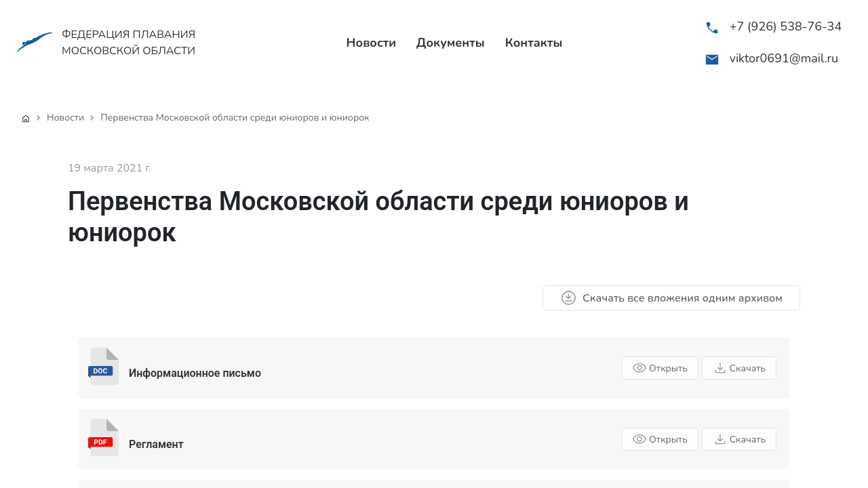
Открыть (660, 368)
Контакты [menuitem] (534, 43)
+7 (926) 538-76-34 (786, 26)
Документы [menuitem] (451, 43)
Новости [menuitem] (372, 43)
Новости (65, 118)
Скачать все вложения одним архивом (671, 298)
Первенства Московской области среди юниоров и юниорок (235, 118)
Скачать (739, 368)
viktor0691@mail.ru (784, 58)
